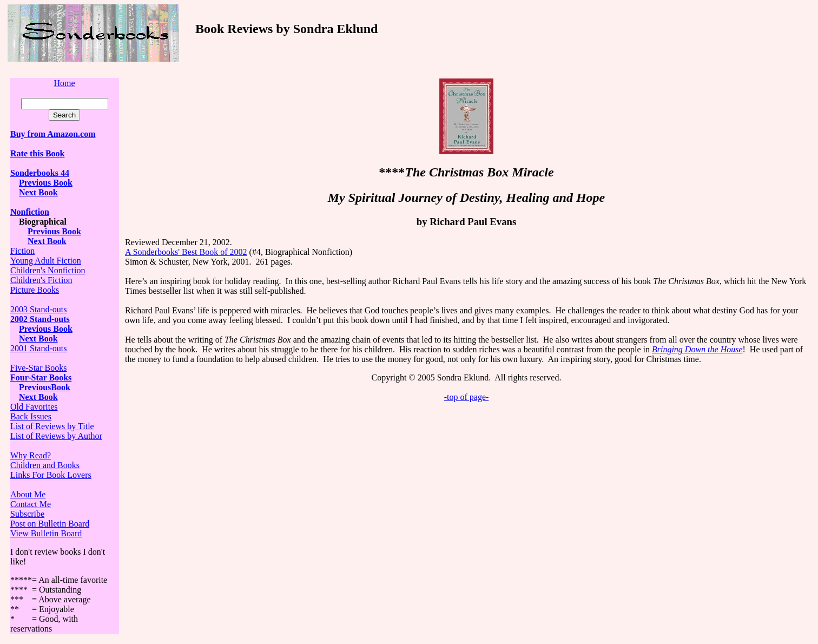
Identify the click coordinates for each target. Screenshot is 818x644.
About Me (28, 494)
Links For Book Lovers (51, 475)
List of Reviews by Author (56, 436)
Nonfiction (30, 212)
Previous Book (46, 183)
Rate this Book (37, 153)
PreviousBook (45, 387)
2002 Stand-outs (40, 319)
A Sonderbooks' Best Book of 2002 (186, 252)
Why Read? (31, 455)
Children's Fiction (41, 280)
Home (64, 83)
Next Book (38, 192)
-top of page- (467, 397)
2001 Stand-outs (38, 348)
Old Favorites (34, 407)
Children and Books (45, 465)
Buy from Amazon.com (53, 134)
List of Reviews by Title (52, 426)
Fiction (22, 251)
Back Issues (31, 416)
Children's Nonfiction (48, 270)
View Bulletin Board (46, 533)
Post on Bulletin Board (50, 524)
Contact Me (31, 504)
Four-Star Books (41, 377)
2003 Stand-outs (38, 309)
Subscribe (27, 514)
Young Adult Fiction (46, 261)
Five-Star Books (38, 368)
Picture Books (35, 290)
